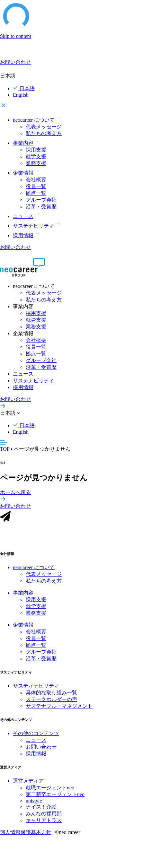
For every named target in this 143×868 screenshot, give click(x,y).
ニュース (23, 374)
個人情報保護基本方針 (26, 833)
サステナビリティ (33, 381)
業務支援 (36, 163)
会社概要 (36, 180)
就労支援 (36, 156)
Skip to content (16, 36)
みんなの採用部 (44, 814)
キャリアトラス (44, 821)
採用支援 (36, 150)
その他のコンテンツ (36, 734)
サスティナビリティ (36, 686)
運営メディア (28, 781)
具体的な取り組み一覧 (51, 693)
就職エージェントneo (50, 788)
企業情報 (23, 625)
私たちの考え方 (44, 133)
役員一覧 (36, 186)
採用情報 (23, 387)
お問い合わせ (41, 747)
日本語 (24, 88)
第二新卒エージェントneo (55, 795)
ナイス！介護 (41, 807)
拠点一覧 (36, 193)
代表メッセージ (44, 127)
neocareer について (34, 568)
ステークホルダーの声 (51, 700)
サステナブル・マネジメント (59, 707)
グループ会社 (41, 200)
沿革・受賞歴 (41, 207)
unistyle (34, 801)
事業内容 (23, 593)
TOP (5, 449)
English (21, 95)
